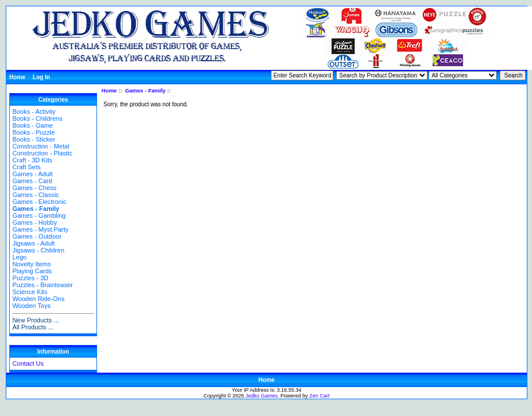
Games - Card (32, 181)
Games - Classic (36, 195)
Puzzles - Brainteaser (42, 285)
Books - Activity (34, 112)
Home (17, 77)
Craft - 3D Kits (32, 160)
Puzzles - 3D (30, 278)
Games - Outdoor (37, 236)
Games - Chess (34, 188)
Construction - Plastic (42, 153)
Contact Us (28, 363)
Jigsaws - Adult (33, 243)
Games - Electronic (39, 202)
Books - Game (32, 125)
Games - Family (145, 90)
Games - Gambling (39, 216)
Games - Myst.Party (40, 229)
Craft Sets (26, 167)
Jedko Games (262, 396)
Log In (42, 77)
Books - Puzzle (33, 132)
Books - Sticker (34, 139)
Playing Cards (32, 271)
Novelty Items (31, 264)
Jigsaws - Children (38, 250)
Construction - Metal (40, 146)
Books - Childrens (37, 118)
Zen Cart (320, 396)
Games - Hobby (34, 222)
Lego (19, 257)
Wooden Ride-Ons (38, 299)
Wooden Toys (31, 306)
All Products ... (33, 327)
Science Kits (30, 292)
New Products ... (36, 320)
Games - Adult (32, 174)
